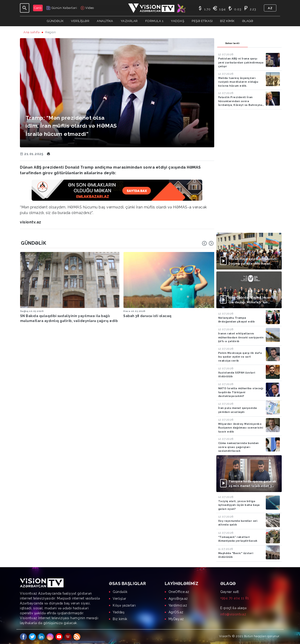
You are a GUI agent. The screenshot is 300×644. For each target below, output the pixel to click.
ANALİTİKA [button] (105, 21)
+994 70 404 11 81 (235, 598)
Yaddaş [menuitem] (119, 612)
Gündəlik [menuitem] (120, 592)
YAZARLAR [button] (129, 21)
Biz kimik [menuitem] (120, 619)
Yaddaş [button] (178, 21)
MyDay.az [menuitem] (176, 619)
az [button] (270, 8)
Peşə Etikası (202, 21)
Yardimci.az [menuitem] (178, 605)
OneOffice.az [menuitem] (179, 592)
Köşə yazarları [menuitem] (124, 605)
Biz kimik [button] (227, 21)
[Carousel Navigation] (208, 243)
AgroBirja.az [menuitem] (178, 599)
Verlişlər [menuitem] (120, 599)
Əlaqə (248, 21)
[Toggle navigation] (25, 8)
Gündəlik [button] (55, 21)
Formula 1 (154, 21)
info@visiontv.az (233, 614)
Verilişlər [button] (80, 21)
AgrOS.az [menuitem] (176, 612)
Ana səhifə (32, 32)
